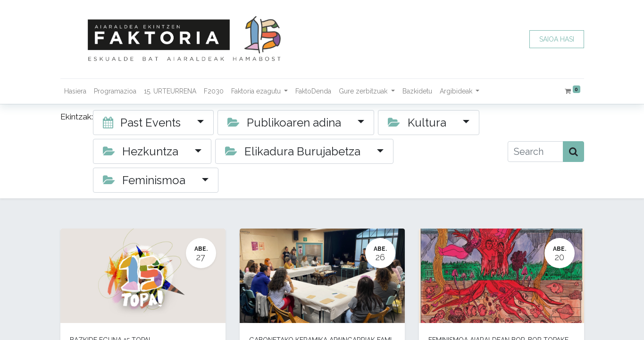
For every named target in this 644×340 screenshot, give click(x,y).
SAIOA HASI (557, 39)
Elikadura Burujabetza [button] (294, 151)
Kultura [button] (418, 123)
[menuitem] (75, 91)
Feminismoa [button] (146, 180)
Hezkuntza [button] (142, 151)
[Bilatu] (573, 152)
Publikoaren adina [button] (286, 123)
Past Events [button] (143, 123)
